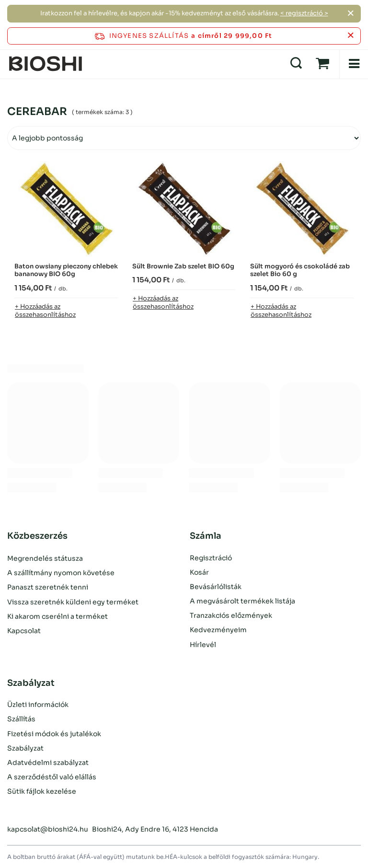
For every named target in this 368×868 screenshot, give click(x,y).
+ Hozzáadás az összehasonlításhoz (45, 311)
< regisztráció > (304, 13)
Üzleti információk (38, 705)
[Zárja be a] (351, 13)
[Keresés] (296, 64)
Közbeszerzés (37, 536)
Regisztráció (211, 558)
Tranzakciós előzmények (231, 615)
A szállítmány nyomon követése (61, 572)
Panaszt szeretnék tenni (48, 587)
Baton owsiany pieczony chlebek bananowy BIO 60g (66, 271)
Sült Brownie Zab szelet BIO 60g (183, 266)
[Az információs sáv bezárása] (351, 36)
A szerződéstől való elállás (52, 777)
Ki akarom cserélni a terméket (57, 615)
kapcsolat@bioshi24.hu (48, 829)
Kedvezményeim (218, 630)
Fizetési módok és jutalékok (54, 734)
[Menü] (354, 64)
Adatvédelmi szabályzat (48, 763)
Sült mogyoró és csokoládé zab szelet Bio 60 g (300, 271)
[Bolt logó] (46, 64)
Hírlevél (203, 645)
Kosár (199, 572)
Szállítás (21, 719)
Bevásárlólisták (216, 587)
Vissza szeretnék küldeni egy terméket (73, 601)
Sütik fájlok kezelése (42, 791)
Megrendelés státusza (45, 558)
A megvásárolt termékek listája (242, 601)
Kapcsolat (24, 630)
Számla (206, 536)
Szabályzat (25, 748)
